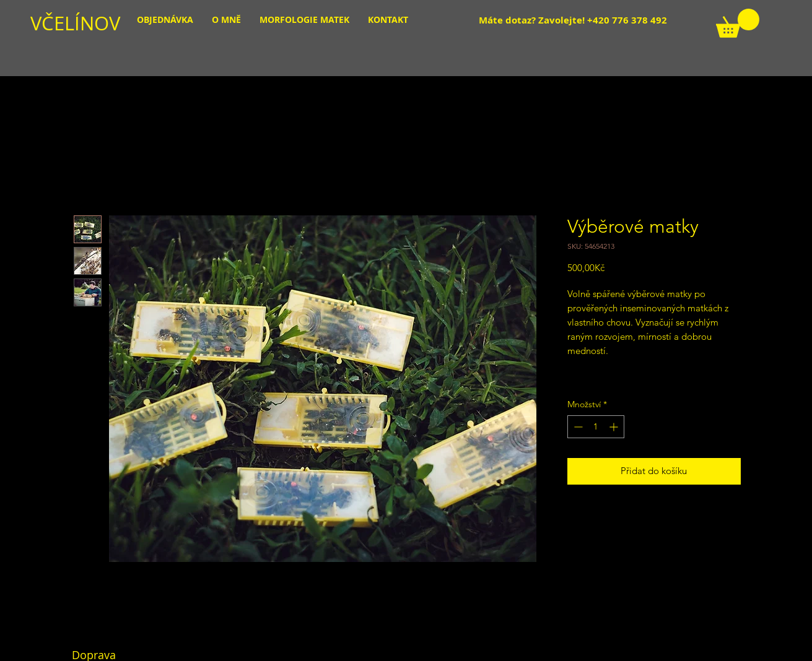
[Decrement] (577, 427)
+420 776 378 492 (627, 20)
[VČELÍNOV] (97, 24)
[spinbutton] (596, 427)
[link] (738, 23)
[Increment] (615, 427)
